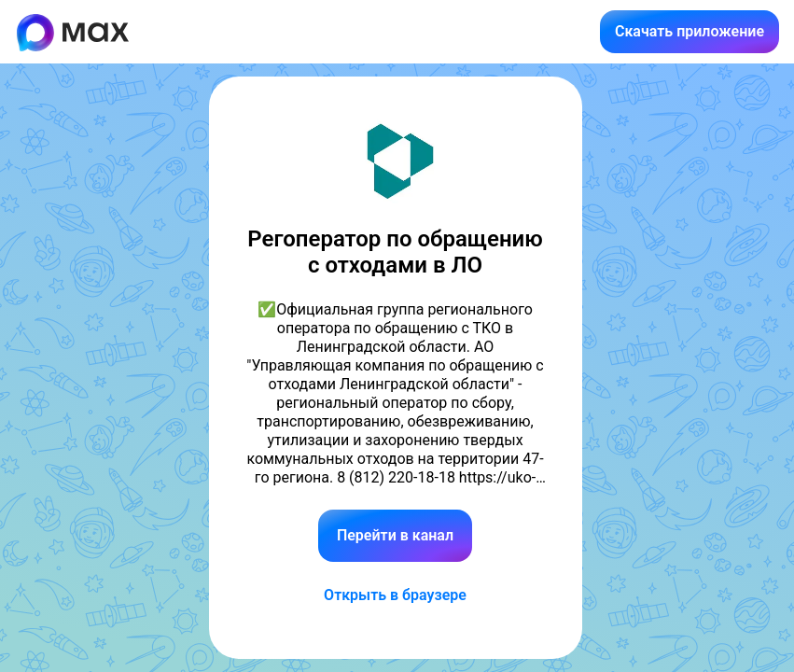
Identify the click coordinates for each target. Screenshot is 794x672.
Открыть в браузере (395, 595)
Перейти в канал (395, 535)
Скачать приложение (690, 31)
